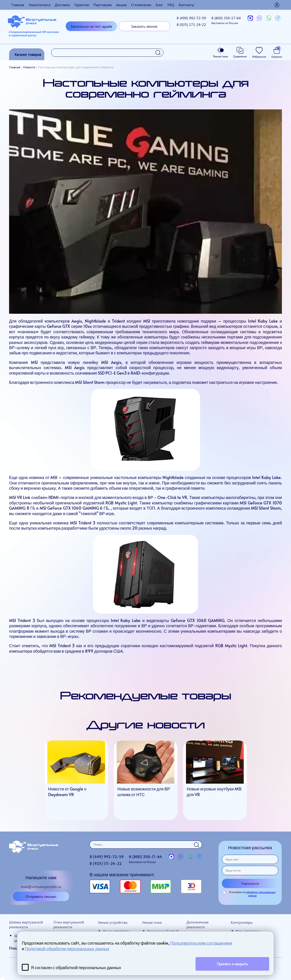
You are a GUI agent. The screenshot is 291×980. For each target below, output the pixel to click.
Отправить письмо (41, 896)
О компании (141, 5)
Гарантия (82, 5)
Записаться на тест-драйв (91, 26)
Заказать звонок (144, 26)
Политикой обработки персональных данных (67, 949)
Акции (121, 5)
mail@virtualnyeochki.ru (41, 886)
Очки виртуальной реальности (69, 924)
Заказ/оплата (39, 5)
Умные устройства (113, 922)
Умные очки (152, 922)
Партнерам (103, 5)
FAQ (171, 5)
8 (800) (226, 20)
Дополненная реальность (197, 924)
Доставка (62, 5)
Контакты (186, 5)
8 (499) (191, 18)
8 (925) (191, 24)
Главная (18, 5)
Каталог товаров (28, 54)
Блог (159, 5)
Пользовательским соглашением (201, 943)
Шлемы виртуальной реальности (26, 924)
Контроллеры (242, 922)
